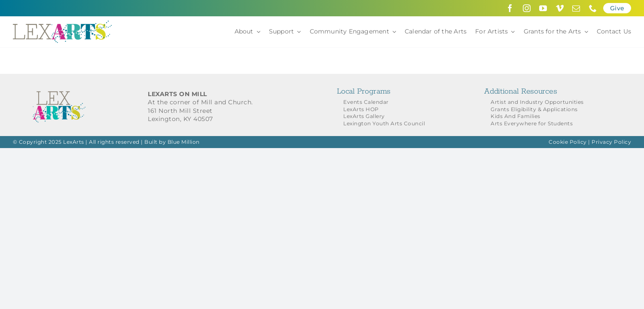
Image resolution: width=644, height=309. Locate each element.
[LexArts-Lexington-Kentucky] (62, 24)
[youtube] (543, 8)
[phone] (593, 8)
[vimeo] (560, 8)
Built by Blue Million (172, 142)
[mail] (576, 8)
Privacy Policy (611, 142)
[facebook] (510, 8)
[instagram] (527, 8)
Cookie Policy (568, 142)
